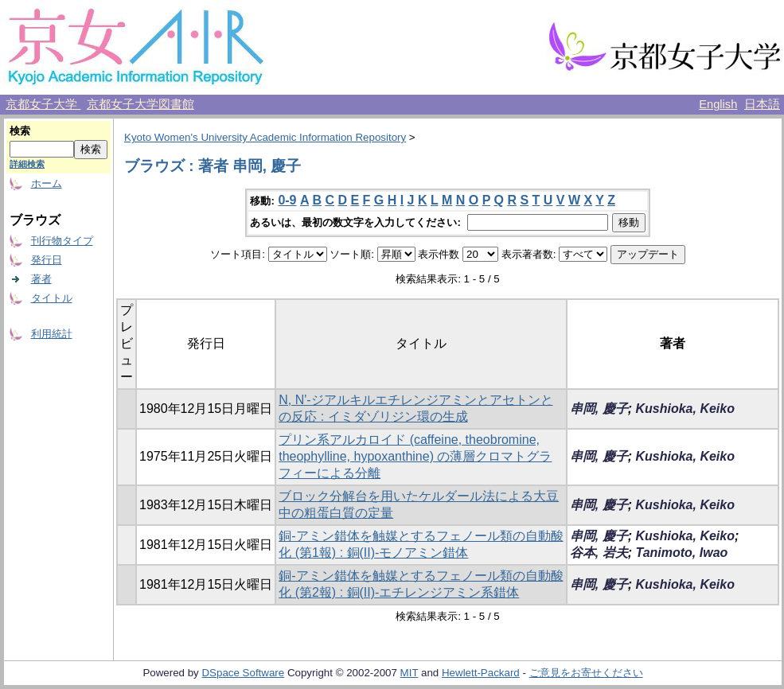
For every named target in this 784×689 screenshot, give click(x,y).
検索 (20, 131)
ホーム (47, 183)
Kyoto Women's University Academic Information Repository (265, 137)
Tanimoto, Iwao (681, 553)
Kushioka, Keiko (685, 409)
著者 (41, 279)
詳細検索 (27, 164)
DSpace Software (243, 673)
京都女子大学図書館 (140, 104)
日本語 (762, 104)
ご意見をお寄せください (586, 673)
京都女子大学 (43, 104)
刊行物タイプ (62, 241)
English (718, 104)
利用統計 (52, 334)
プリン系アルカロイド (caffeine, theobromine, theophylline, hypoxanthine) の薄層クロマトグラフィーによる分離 (415, 456)
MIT (410, 673)
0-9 (287, 200)
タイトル (52, 298)
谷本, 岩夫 (599, 553)
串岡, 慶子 (599, 409)
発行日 (47, 260)
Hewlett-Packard (481, 673)
